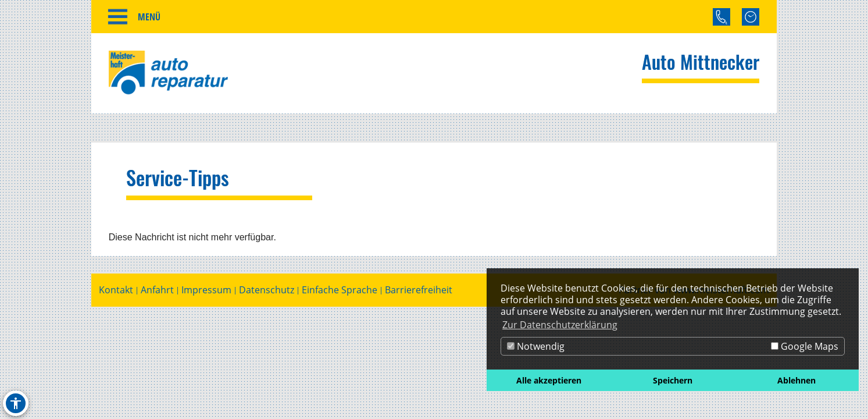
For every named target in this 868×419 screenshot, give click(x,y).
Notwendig (536, 346)
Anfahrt (157, 290)
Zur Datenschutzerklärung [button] (560, 325)
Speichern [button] (673, 380)
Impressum (206, 290)
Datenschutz (267, 290)
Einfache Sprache (340, 290)
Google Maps (805, 346)
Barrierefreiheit (419, 290)
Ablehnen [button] (796, 380)
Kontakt (116, 290)
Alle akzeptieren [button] (549, 380)
